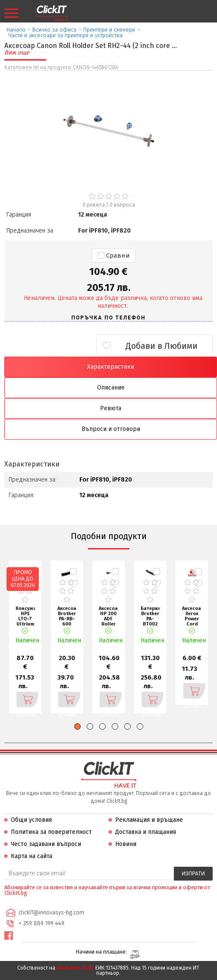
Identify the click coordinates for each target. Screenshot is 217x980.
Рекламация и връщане (149, 820)
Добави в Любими (162, 346)
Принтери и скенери (109, 30)
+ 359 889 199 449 (41, 923)
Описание (111, 388)
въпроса (122, 205)
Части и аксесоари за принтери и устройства (66, 35)
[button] (77, 726)
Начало (16, 30)
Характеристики (111, 367)
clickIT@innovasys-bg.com (51, 912)
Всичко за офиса (54, 30)
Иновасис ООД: (75, 968)
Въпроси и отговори (111, 429)
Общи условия (31, 820)
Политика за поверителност (51, 832)
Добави (25, 699)
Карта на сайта (31, 856)
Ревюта (111, 408)
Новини (126, 844)
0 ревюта (94, 205)
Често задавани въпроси (46, 844)
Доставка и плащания (146, 832)
